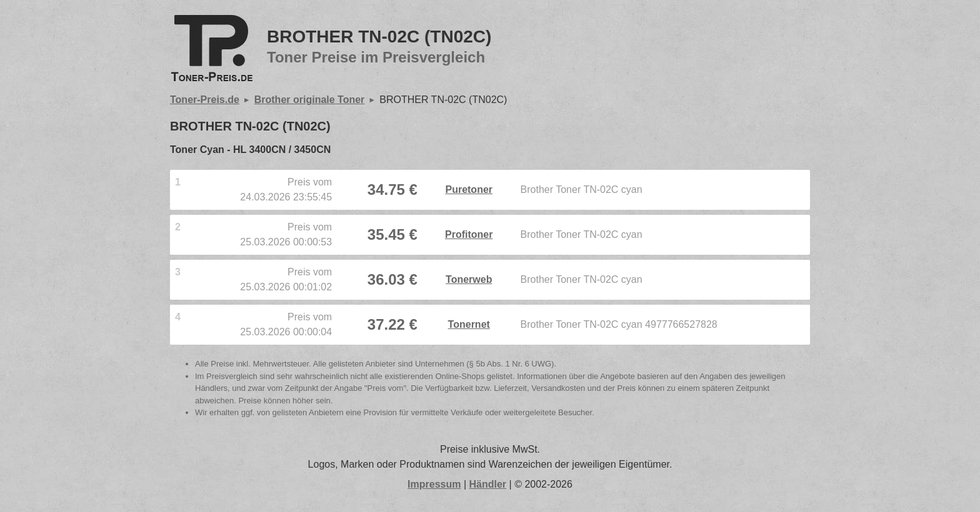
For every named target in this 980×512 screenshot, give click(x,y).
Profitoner (469, 234)
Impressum (434, 484)
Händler (488, 484)
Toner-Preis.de (205, 100)
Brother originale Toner (310, 100)
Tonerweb (469, 279)
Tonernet (469, 324)
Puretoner (469, 190)
